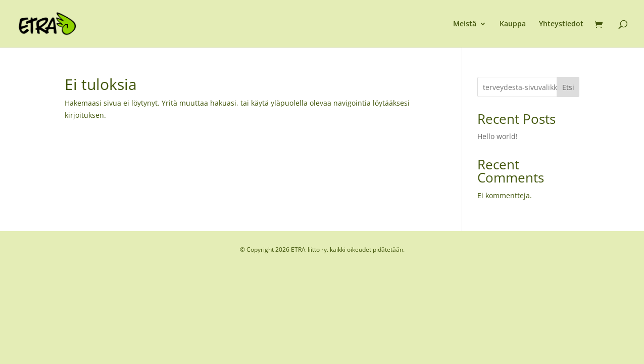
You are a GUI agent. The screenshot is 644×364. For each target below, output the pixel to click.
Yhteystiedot (561, 24)
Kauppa (513, 24)
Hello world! (498, 136)
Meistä (465, 24)
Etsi (568, 87)
